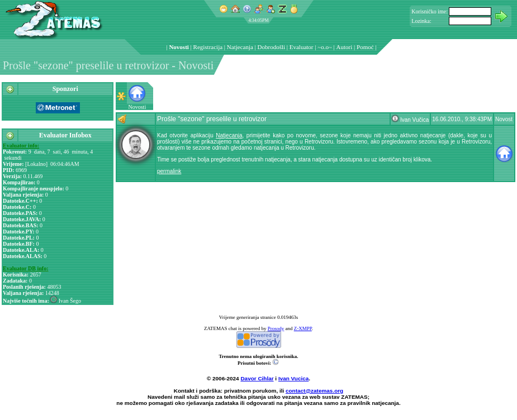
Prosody (276, 328)
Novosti (179, 47)
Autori (345, 47)
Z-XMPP (303, 328)
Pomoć (365, 47)
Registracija (208, 47)
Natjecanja (240, 47)
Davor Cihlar (257, 378)
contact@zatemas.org (314, 391)
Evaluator (302, 47)
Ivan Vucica (293, 378)
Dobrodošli (272, 47)
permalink (169, 171)
